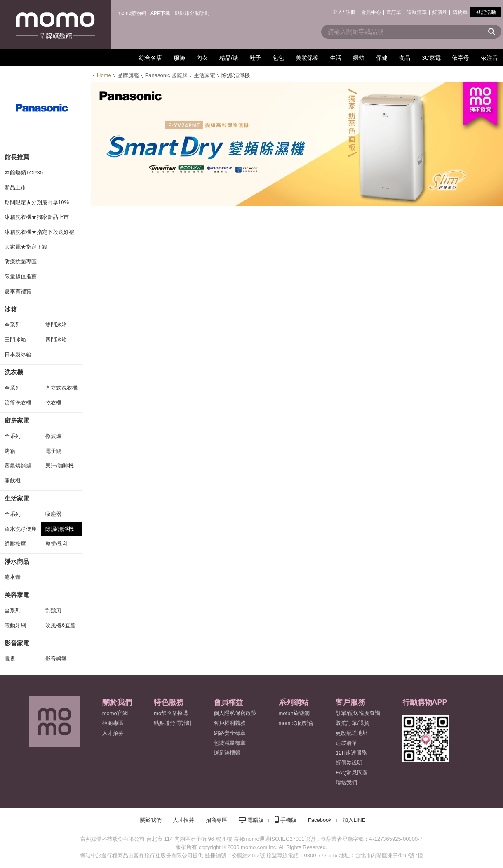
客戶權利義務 (230, 723)
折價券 (440, 12)
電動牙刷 (15, 625)
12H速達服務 (351, 753)
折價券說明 (349, 763)
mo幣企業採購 (171, 713)
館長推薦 (17, 157)
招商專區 (113, 723)
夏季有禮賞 (18, 291)
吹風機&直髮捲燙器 (61, 628)
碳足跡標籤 (227, 753)
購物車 (460, 12)
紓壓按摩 (15, 544)
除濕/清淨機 (60, 529)
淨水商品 (17, 561)
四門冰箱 (56, 340)
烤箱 (10, 451)
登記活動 (486, 12)
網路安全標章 (230, 733)
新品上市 (15, 187)
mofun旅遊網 (294, 713)
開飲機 (13, 481)
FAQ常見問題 (352, 773)
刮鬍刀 (53, 610)
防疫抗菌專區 (21, 262)
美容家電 (17, 595)
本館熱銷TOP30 (24, 173)
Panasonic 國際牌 (166, 75)
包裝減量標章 (230, 743)
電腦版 (255, 820)
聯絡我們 (346, 782)
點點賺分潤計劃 (192, 13)
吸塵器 (53, 514)
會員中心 (371, 12)
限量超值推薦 (21, 276)
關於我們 (151, 820)
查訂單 (394, 12)
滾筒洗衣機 (18, 403)
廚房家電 (17, 420)
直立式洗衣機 (61, 388)
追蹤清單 (417, 12)
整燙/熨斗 (57, 544)
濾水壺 (13, 577)
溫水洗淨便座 (21, 529)
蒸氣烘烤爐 (18, 466)
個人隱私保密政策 (235, 713)
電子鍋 (53, 451)
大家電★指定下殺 (26, 247)
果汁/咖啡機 (60, 466)
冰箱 (11, 309)
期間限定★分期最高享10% (37, 202)
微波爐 (53, 436)
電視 (10, 659)
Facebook (320, 820)
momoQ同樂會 (296, 723)
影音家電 (17, 643)
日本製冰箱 (18, 354)
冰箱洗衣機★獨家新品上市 (37, 217)
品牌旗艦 (128, 75)
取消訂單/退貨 (353, 723)
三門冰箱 (15, 340)
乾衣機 (53, 403)
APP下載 (160, 13)
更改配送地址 (352, 733)
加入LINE (354, 820)
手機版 (288, 820)
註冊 (350, 12)
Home (104, 75)
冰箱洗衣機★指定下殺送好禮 (39, 232)
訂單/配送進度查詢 (358, 713)
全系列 (13, 325)
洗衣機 (14, 372)
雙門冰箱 (56, 325)
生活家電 (204, 75)
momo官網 (115, 713)
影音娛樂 (56, 659)
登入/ (338, 12)
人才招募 (183, 820)
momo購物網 (132, 13)
